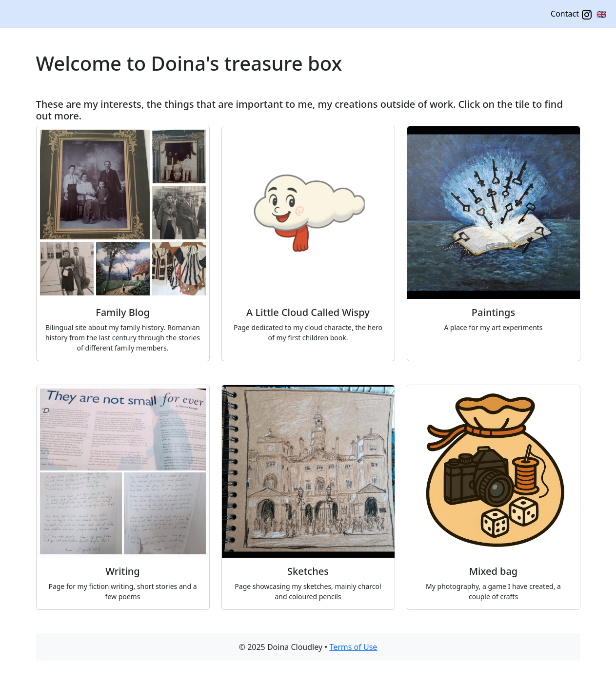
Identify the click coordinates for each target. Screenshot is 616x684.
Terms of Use (353, 647)
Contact (572, 14)
